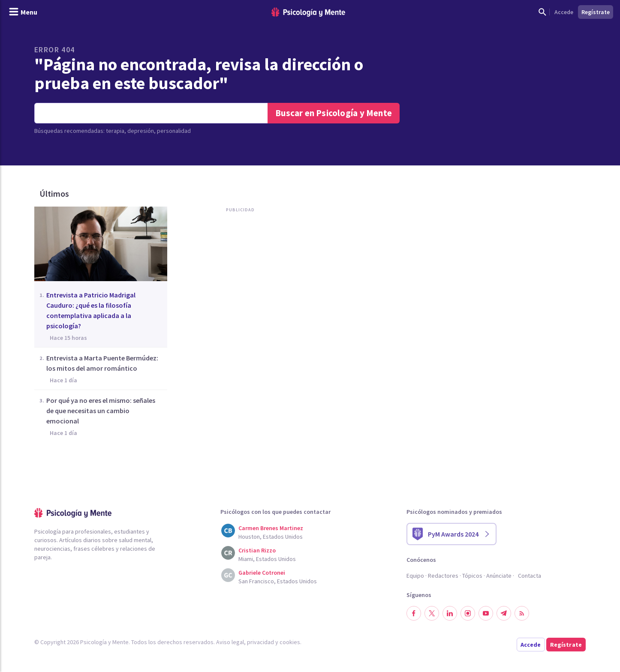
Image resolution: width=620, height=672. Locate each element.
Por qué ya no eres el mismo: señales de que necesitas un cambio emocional (101, 411)
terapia (115, 131)
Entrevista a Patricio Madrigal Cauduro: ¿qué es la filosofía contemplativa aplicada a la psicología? (91, 310)
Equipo (415, 576)
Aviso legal (230, 642)
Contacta (530, 576)
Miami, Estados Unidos (267, 559)
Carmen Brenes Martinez (271, 528)
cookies (290, 642)
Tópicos (472, 576)
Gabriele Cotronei (262, 573)
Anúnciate (499, 576)
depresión (141, 131)
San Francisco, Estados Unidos (278, 581)
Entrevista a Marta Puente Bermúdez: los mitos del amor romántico (102, 363)
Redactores (443, 576)
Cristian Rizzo (257, 550)
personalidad (174, 131)
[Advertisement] (238, 304)
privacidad (260, 642)
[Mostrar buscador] (542, 12)
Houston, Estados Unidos (271, 537)
